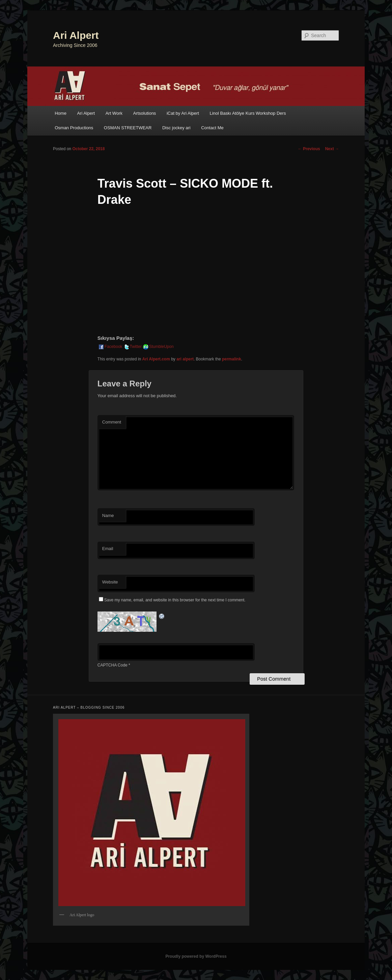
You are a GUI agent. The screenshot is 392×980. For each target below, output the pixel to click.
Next (332, 149)
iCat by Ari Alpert (183, 113)
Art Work (114, 113)
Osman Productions (74, 128)
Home (61, 113)
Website (110, 582)
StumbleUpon (158, 347)
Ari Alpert (76, 35)
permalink (232, 359)
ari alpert (185, 359)
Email (108, 549)
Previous (309, 149)
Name (108, 515)
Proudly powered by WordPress (196, 956)
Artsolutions (144, 113)
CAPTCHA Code (113, 665)
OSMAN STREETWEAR (128, 128)
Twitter (132, 347)
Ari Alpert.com (156, 359)
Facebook (110, 347)
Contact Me (212, 128)
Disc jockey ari (176, 128)
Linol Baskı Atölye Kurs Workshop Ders (248, 113)
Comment (112, 422)
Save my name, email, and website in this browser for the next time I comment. (175, 600)
